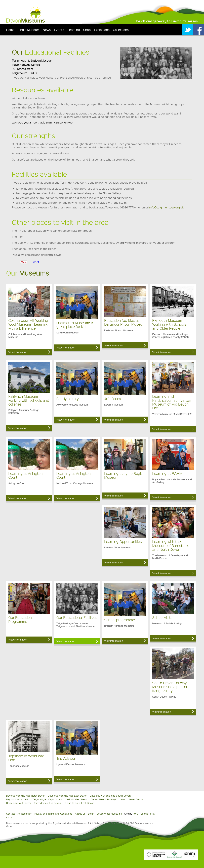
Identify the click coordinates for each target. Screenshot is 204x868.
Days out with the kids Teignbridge (26, 799)
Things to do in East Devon (79, 803)
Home (10, 30)
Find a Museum (29, 30)
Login (91, 814)
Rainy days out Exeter (19, 803)
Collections (121, 30)
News (47, 30)
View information (18, 352)
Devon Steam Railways (104, 799)
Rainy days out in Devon (47, 803)
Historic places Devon (131, 799)
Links (9, 817)
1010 (136, 814)
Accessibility (25, 814)
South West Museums (109, 814)
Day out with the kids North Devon (26, 796)
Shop (87, 30)
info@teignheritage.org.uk (166, 207)
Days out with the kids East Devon (68, 796)
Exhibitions (102, 30)
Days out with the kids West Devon (68, 799)
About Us (80, 814)
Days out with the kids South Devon (110, 796)
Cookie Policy (148, 814)
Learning (74, 30)
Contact (11, 814)
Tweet (35, 262)
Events (59, 30)
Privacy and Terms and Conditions (53, 814)
